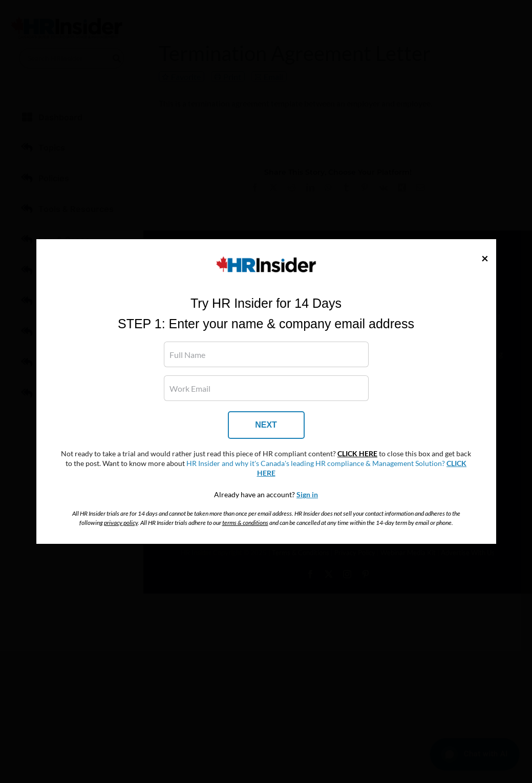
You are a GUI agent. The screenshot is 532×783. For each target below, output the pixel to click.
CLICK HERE (357, 454)
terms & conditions (245, 523)
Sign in (307, 495)
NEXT (266, 425)
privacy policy (121, 523)
